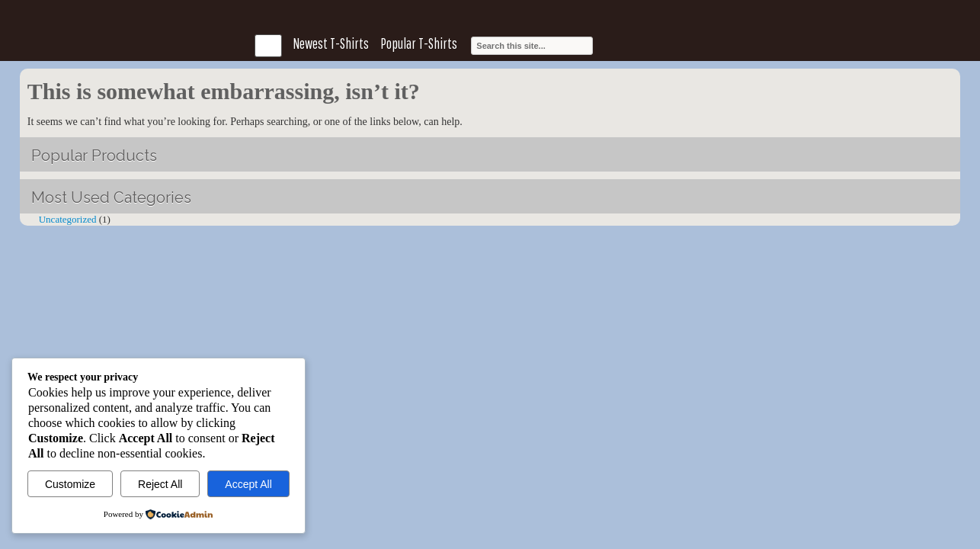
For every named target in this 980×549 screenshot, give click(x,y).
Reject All (160, 484)
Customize (70, 484)
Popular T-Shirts (419, 43)
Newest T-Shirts (331, 43)
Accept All (248, 484)
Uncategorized (68, 219)
